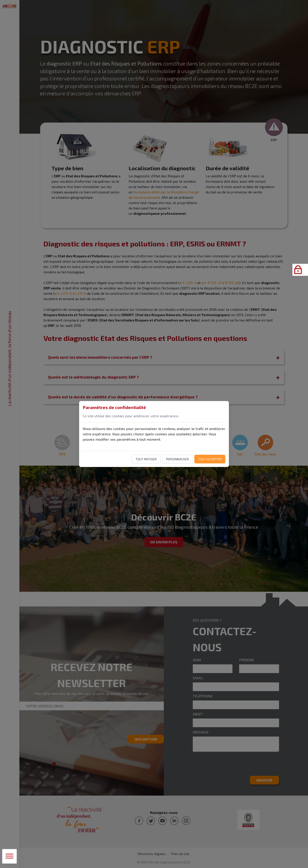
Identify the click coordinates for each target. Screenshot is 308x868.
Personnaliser (177, 459)
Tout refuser (146, 459)
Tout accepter (210, 459)
